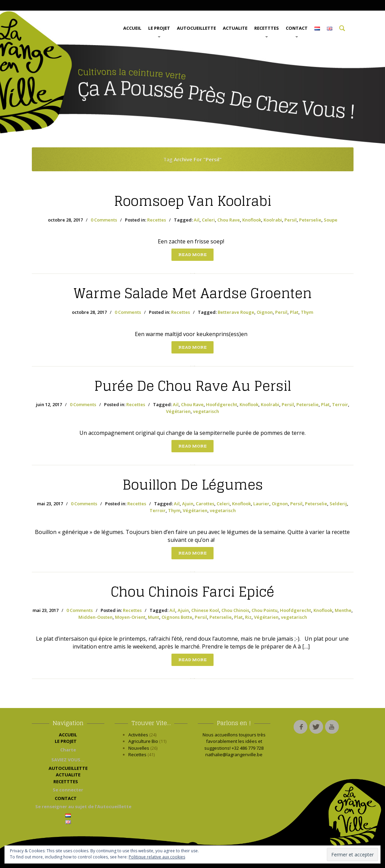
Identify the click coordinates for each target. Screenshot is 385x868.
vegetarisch (206, 411)
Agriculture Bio (143, 741)
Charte (68, 750)
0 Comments (104, 220)
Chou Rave (229, 220)
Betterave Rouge (236, 312)
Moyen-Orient (130, 617)
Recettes (157, 220)
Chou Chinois (235, 610)
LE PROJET (159, 31)
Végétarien (178, 411)
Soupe (331, 220)
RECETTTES (267, 31)
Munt (153, 617)
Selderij (338, 504)
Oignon (265, 312)
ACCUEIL (132, 28)
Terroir (340, 404)
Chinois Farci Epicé (193, 592)
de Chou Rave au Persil (193, 386)
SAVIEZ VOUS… (68, 760)
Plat (294, 312)
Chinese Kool (205, 610)
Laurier (261, 504)
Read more (192, 255)
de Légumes (193, 485)
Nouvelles (139, 748)
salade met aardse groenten (193, 293)
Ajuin (188, 504)
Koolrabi (273, 220)
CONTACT (297, 31)
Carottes (205, 504)
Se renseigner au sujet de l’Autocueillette (70, 806)
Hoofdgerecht (222, 404)
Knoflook (252, 220)
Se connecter (68, 790)
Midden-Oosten (95, 617)
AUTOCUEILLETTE (196, 28)
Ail (197, 220)
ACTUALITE (235, 28)
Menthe (343, 610)
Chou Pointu (265, 610)
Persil (291, 220)
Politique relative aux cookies (157, 857)
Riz (248, 617)
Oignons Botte (177, 617)
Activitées (138, 735)
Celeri (208, 220)
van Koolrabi (193, 201)
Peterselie (310, 220)
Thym (307, 312)
